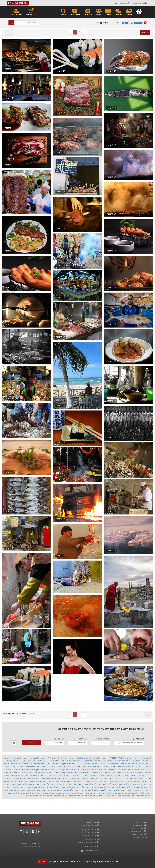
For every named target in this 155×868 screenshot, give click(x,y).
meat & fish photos (90, 851)
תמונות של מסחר (27, 790)
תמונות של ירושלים (64, 784)
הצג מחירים (31, 743)
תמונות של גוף (86, 790)
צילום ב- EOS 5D (52, 764)
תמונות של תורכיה (17, 787)
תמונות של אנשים (116, 781)
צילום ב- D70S (83, 773)
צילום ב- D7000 (145, 764)
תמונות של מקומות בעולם (71, 781)
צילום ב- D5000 (137, 773)
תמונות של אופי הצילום (117, 784)
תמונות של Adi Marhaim (21, 770)
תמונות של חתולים (89, 796)
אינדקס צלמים (139, 828)
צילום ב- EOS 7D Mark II (105, 770)
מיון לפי (145, 32)
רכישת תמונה (31, 12)
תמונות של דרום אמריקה (41, 793)
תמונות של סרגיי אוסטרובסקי (100, 775)
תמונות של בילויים (47, 787)
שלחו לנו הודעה (28, 844)
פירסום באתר (92, 847)
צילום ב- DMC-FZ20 (80, 775)
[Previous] (71, 32)
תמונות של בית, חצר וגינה (137, 784)
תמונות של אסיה (72, 793)
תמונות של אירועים (21, 781)
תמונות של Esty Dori (28, 761)
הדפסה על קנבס (91, 830)
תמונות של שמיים (98, 787)
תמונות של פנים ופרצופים (103, 790)
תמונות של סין (136, 787)
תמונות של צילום (32, 796)
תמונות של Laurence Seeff (109, 764)
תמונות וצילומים (133, 23)
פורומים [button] (118, 12)
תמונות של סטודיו (61, 796)
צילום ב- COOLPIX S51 (121, 775)
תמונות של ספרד (144, 793)
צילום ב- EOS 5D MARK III (110, 778)
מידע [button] (108, 12)
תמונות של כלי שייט (12, 790)
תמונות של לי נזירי (122, 761)
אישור (42, 862)
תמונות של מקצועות (37, 781)
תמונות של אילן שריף (40, 770)
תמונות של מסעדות (34, 784)
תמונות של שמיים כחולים (100, 773)
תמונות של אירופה (134, 790)
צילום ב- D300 (53, 758)
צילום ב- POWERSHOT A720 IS (120, 758)
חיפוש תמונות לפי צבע (88, 842)
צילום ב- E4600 (55, 770)
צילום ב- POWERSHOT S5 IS (48, 761)
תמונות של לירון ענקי (68, 773)
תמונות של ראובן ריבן (90, 778)
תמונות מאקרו (10, 793)
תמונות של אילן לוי (68, 764)
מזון (115, 23)
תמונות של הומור (46, 796)
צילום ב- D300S (33, 778)
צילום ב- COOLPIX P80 (19, 764)
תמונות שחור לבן (23, 793)
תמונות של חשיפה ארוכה (141, 796)
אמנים (99, 12)
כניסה (140, 3)
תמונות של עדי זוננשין (71, 770)
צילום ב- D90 (136, 761)
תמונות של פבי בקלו (124, 770)
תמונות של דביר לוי (37, 764)
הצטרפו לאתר (16, 12)
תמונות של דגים (75, 796)
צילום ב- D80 (108, 761)
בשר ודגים (101, 23)
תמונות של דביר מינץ (19, 758)
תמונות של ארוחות (18, 784)
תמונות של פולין (103, 793)
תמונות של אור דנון (129, 778)
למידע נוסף (54, 862)
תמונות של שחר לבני (125, 767)
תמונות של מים (120, 790)
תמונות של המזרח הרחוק (107, 796)
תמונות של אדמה (124, 796)
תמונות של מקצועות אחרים (80, 787)
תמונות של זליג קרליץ (142, 758)
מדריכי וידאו (93, 823)
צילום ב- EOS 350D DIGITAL (87, 764)
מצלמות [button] (88, 12)
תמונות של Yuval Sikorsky (51, 778)
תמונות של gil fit (12, 761)
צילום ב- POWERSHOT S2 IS (36, 767)
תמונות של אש (41, 790)
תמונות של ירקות (49, 784)
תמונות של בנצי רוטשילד (120, 773)
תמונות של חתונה (62, 787)
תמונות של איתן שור (36, 773)
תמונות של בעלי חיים (99, 784)
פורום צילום (140, 825)
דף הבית (141, 823)
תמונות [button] (129, 12)
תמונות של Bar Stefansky (19, 775)
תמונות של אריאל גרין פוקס (72, 761)
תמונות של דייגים (58, 793)
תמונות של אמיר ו (18, 778)
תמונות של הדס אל (63, 775)
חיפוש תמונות (92, 840)
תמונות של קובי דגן (67, 758)
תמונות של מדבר (117, 793)
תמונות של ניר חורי (99, 758)
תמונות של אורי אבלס (57, 767)
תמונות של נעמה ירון (37, 758)
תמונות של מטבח (32, 787)
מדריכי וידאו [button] (75, 12)
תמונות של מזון (88, 781)
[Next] (84, 32)
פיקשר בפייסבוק (91, 825)
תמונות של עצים (113, 787)
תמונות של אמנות (53, 781)
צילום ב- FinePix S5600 (142, 770)
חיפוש (63, 12)
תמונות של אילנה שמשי (14, 767)
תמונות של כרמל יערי (93, 761)
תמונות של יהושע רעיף (91, 767)
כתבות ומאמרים (138, 831)
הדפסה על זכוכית (90, 832)
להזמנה (111, 71)
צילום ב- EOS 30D (83, 758)
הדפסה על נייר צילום (89, 835)
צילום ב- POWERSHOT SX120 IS (42, 775)
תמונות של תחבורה (132, 781)
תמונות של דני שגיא (139, 775)
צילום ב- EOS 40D (51, 773)
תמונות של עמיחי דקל (129, 764)
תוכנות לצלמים (139, 834)
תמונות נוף (124, 787)
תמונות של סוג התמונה (81, 784)
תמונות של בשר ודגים (87, 793)
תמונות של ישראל (102, 781)
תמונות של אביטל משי (71, 778)
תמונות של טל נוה (88, 770)
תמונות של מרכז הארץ (71, 790)
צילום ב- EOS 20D (108, 767)
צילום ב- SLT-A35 (74, 767)
